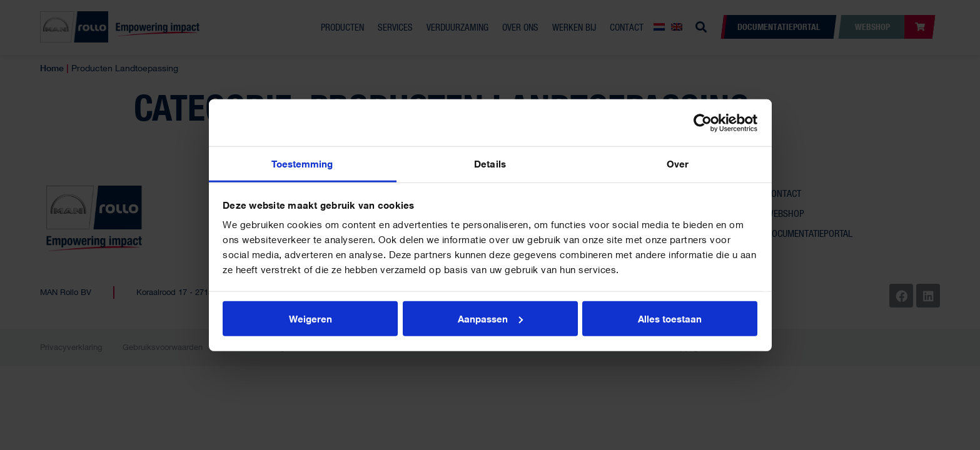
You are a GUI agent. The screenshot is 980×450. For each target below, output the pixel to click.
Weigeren (311, 318)
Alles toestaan (670, 318)
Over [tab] (678, 164)
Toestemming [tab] (302, 164)
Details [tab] (490, 164)
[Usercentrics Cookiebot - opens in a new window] (703, 122)
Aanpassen (490, 318)
